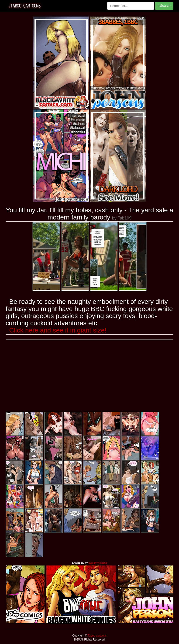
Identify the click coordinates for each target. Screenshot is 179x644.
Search (164, 6)
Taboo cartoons (97, 636)
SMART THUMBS (98, 563)
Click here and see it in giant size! (58, 330)
